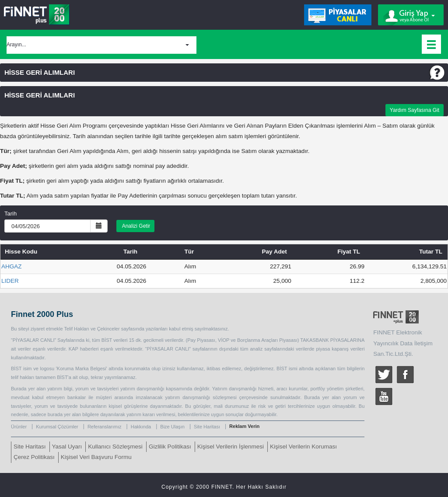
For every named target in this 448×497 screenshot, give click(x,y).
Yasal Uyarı (67, 447)
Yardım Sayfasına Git (415, 110)
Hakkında (141, 427)
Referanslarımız (105, 427)
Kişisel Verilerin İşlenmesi (231, 447)
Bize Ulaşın (172, 427)
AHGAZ (12, 266)
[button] (101, 45)
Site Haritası (207, 427)
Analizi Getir (135, 226)
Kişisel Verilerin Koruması (303, 447)
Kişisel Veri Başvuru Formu (96, 457)
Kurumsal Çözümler (57, 427)
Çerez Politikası (34, 457)
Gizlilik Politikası (170, 447)
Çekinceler (108, 329)
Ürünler (19, 427)
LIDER (10, 281)
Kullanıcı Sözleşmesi (115, 447)
